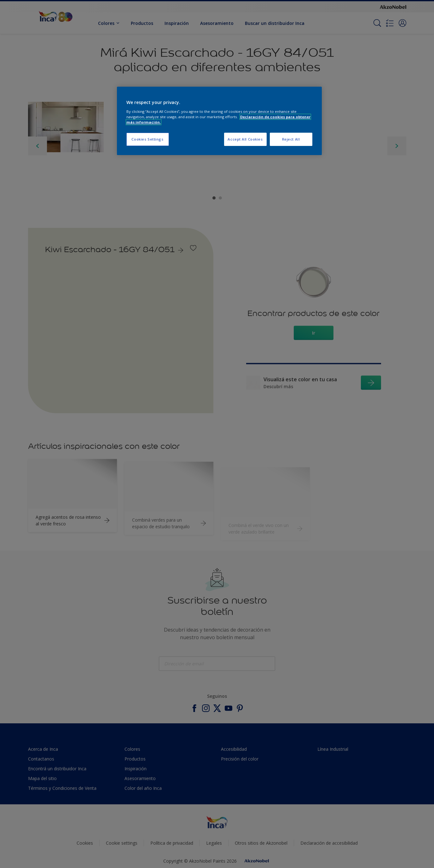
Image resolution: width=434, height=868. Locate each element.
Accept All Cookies (245, 139)
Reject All (291, 139)
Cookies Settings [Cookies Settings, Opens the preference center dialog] (147, 139)
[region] (219, 121)
